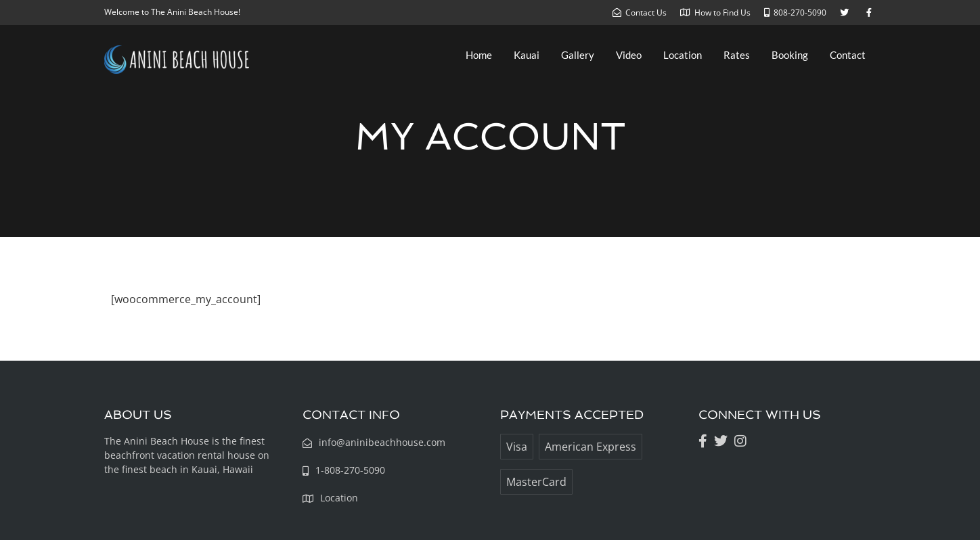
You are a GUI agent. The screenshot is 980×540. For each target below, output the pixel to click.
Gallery (578, 55)
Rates (737, 55)
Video (629, 55)
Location (683, 55)
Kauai (527, 55)
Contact (848, 55)
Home (479, 55)
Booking (790, 55)
